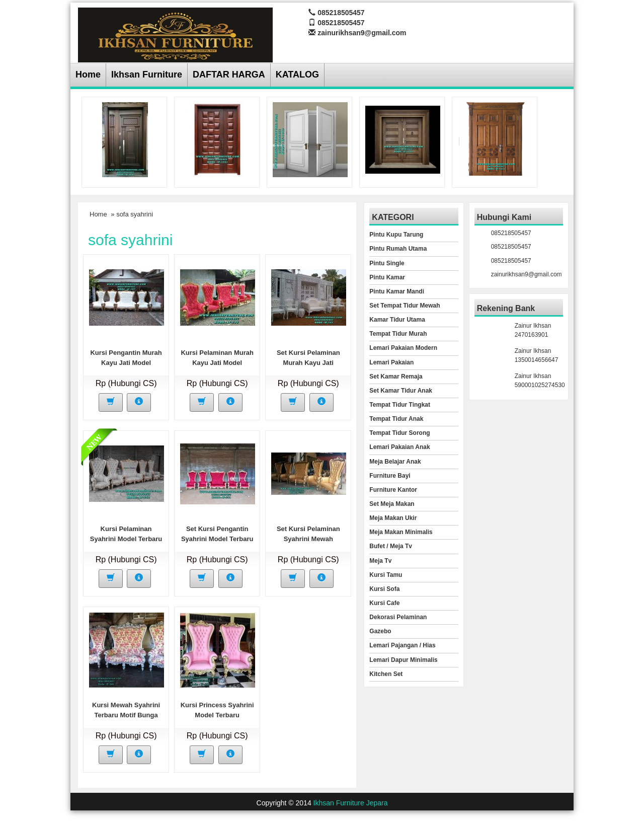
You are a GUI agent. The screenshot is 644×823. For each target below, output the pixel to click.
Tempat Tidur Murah (398, 334)
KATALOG (297, 74)
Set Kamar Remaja (396, 377)
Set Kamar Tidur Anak (401, 391)
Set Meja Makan (392, 504)
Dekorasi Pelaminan (398, 617)
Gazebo (380, 631)
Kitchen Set (386, 674)
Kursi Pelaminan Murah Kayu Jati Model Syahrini (217, 363)
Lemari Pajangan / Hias (402, 645)
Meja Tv (380, 561)
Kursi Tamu (386, 575)
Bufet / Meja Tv (391, 546)
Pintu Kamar (387, 277)
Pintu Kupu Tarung (396, 235)
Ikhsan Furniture (147, 74)
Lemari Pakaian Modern (403, 348)
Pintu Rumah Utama (398, 249)
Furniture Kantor (393, 490)
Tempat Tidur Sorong (399, 433)
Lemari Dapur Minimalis (403, 660)
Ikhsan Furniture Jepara (351, 803)
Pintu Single (387, 263)
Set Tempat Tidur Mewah (405, 306)
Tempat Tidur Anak (396, 419)
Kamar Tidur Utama (397, 320)
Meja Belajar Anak (395, 462)
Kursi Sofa (384, 589)
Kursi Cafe (384, 603)
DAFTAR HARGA (229, 74)
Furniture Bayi (390, 476)
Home (88, 74)
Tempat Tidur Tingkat (400, 405)
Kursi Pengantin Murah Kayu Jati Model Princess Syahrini (126, 363)
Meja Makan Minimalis (401, 532)
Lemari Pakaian (391, 362)
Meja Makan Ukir (393, 518)
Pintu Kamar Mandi (397, 291)
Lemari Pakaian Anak (399, 447)
